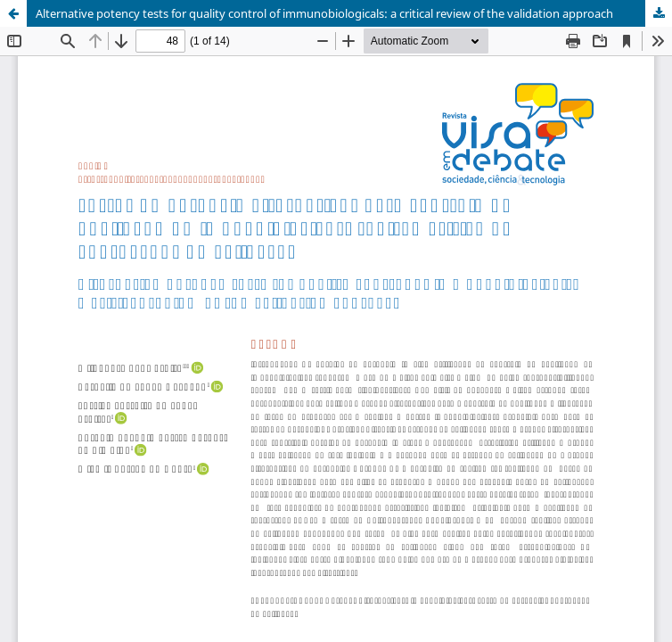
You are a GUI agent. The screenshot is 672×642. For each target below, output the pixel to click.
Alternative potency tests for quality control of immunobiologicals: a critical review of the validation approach (324, 13)
